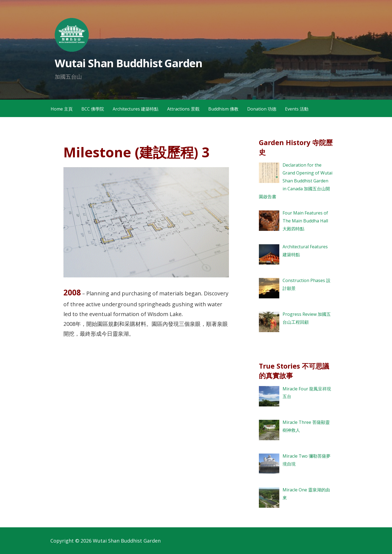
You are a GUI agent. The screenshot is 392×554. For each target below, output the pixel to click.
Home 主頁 (62, 109)
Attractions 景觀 (183, 109)
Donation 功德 (262, 109)
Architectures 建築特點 (136, 109)
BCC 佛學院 (93, 109)
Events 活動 (297, 109)
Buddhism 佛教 (223, 109)
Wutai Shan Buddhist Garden (128, 63)
